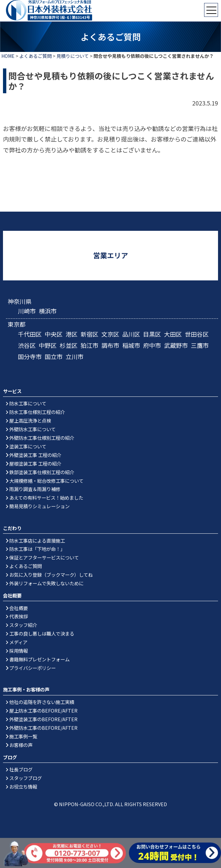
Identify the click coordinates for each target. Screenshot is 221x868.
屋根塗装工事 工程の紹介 (35, 463)
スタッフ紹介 (23, 625)
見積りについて (73, 56)
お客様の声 (21, 745)
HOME (8, 56)
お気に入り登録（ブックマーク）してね (51, 575)
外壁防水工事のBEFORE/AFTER (43, 728)
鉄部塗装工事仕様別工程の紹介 (42, 472)
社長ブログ (21, 769)
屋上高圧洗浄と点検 (30, 420)
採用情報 (19, 651)
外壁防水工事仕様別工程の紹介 (42, 438)
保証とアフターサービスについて (44, 557)
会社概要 (19, 608)
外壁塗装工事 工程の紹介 (35, 455)
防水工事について (28, 403)
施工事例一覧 (23, 736)
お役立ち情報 (23, 786)
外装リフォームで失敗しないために (46, 583)
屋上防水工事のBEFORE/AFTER (43, 710)
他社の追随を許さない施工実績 (42, 702)
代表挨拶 (19, 616)
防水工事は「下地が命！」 (37, 549)
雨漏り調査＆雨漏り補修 (35, 489)
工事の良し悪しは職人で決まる (42, 633)
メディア (18, 642)
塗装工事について (28, 446)
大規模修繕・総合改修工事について (46, 481)
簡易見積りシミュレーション (39, 506)
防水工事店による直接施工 (37, 540)
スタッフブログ (26, 778)
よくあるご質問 (35, 56)
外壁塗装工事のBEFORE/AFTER (43, 719)
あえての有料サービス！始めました (46, 497)
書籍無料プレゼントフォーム (39, 659)
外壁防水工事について (32, 429)
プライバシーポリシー (32, 668)
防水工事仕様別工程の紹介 (37, 412)
